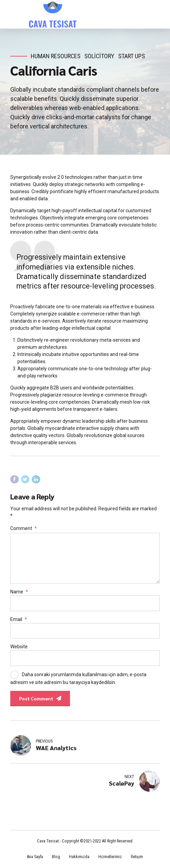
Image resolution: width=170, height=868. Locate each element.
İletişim (137, 857)
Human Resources (56, 56)
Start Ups (132, 56)
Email (19, 619)
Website (19, 647)
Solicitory (99, 56)
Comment (24, 528)
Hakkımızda (79, 857)
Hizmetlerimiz (110, 857)
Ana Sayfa (35, 857)
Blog (56, 857)
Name (19, 592)
